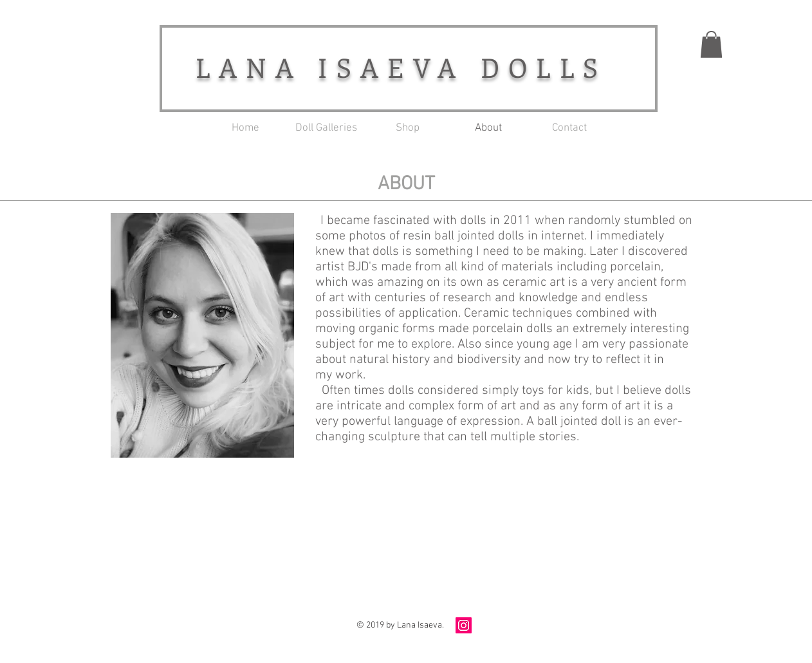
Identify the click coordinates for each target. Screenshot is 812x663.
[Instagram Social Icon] (464, 625)
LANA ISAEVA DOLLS (401, 67)
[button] (711, 44)
